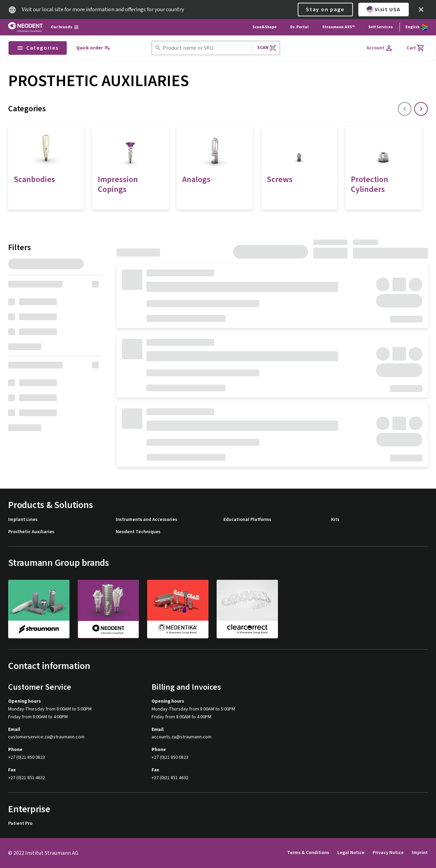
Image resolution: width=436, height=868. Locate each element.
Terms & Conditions (308, 853)
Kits (335, 520)
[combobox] (206, 48)
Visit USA (384, 10)
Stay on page (325, 10)
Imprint (420, 853)
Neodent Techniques (138, 532)
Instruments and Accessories (146, 520)
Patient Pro (20, 824)
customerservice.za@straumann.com (46, 737)
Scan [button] (267, 48)
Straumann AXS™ (338, 27)
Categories (38, 48)
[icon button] (421, 10)
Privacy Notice (388, 853)
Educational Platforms (247, 520)
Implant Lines (23, 520)
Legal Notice (351, 853)
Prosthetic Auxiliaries (31, 532)
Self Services (380, 27)
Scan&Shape (264, 27)
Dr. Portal (299, 27)
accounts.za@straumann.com (182, 737)
